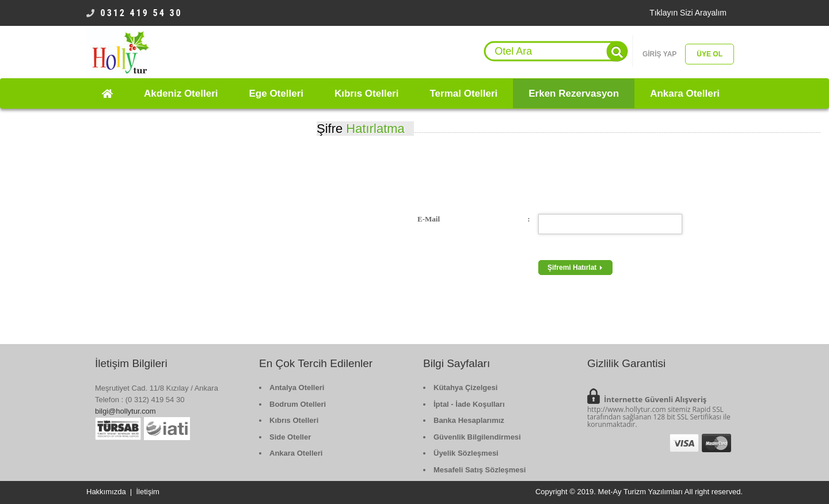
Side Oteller (290, 437)
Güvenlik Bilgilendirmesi (477, 437)
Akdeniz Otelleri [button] (181, 93)
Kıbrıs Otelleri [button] (366, 93)
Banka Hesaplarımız (469, 420)
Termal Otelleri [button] (463, 93)
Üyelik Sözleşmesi (466, 453)
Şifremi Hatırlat (575, 268)
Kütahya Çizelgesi (465, 387)
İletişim (147, 492)
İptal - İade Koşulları (469, 404)
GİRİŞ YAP (659, 54)
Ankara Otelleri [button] (685, 93)
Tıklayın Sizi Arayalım (688, 13)
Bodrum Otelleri (298, 404)
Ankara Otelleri (296, 453)
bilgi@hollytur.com (126, 411)
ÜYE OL (710, 54)
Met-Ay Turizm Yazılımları (640, 492)
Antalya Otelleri (297, 387)
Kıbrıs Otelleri (294, 420)
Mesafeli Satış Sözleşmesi (480, 470)
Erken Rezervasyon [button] (574, 93)
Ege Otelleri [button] (276, 93)
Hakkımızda (106, 492)
